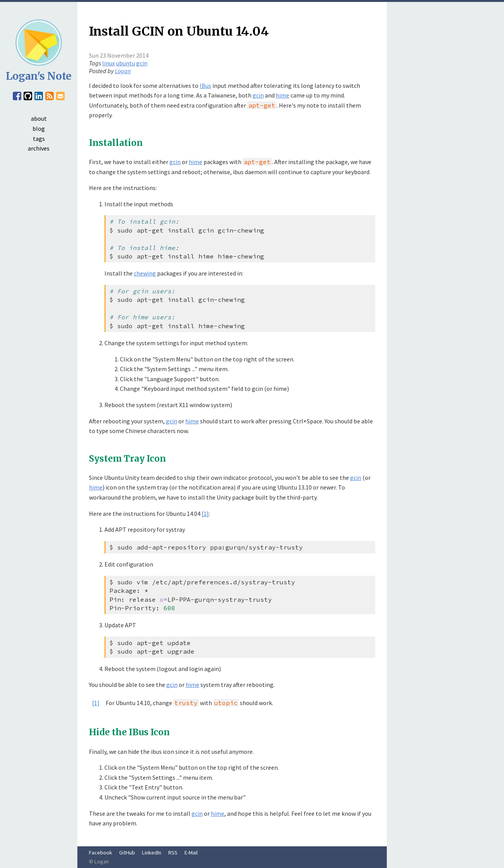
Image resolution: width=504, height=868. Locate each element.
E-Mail (191, 853)
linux (108, 63)
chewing (145, 273)
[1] (205, 514)
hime (283, 95)
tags (39, 139)
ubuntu (126, 63)
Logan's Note (39, 76)
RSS (173, 853)
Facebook (101, 853)
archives (39, 148)
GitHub (127, 853)
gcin (142, 63)
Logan (123, 71)
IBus (205, 86)
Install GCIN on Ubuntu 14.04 (179, 31)
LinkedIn (152, 853)
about (39, 118)
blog (39, 128)
